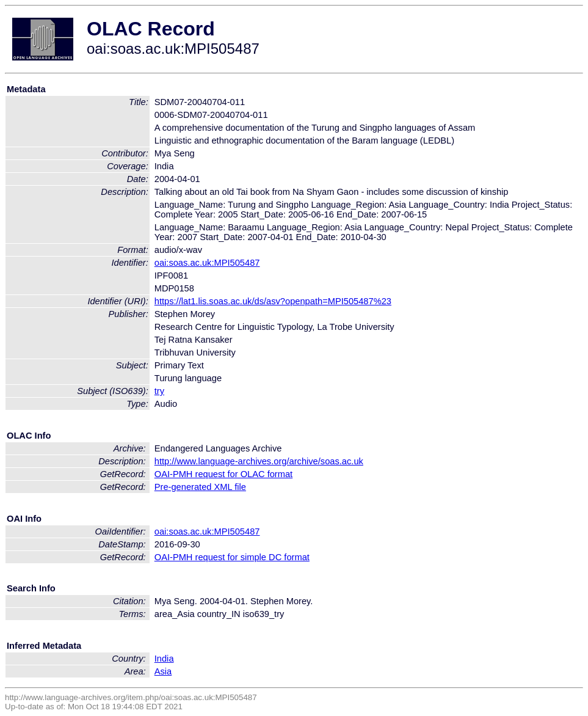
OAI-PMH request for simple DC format (232, 557)
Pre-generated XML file (200, 487)
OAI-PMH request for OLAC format (223, 474)
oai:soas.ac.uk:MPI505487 (207, 263)
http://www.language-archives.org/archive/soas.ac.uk (259, 461)
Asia (163, 671)
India (164, 659)
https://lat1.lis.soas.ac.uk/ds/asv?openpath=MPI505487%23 (273, 301)
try (159, 391)
